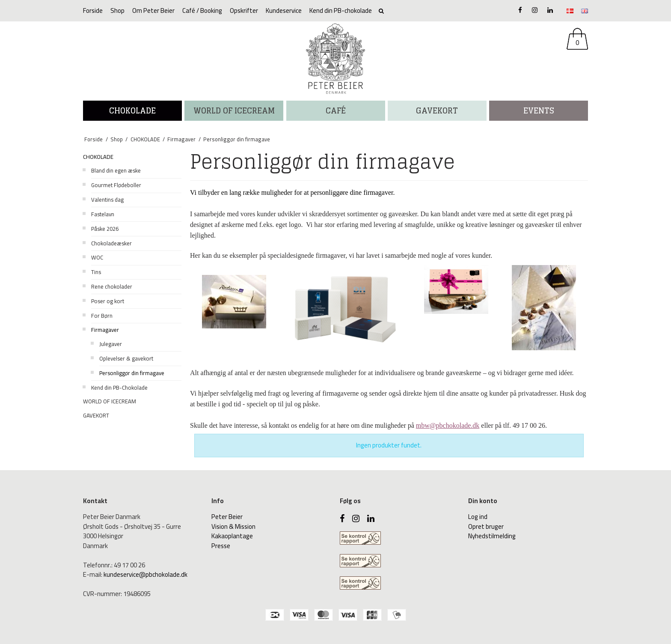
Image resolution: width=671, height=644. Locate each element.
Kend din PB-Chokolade (119, 388)
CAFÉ (336, 110)
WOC (97, 257)
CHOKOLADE (132, 110)
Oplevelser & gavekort (126, 358)
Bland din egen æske (116, 170)
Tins (96, 272)
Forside (93, 10)
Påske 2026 (105, 229)
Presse (221, 546)
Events (539, 110)
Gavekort (437, 110)
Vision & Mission (233, 526)
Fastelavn (103, 214)
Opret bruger (486, 526)
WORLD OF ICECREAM (234, 110)
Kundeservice (284, 10)
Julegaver (111, 344)
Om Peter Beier (153, 10)
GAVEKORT (96, 415)
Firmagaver (105, 330)
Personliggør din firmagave (132, 373)
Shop (117, 10)
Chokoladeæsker (111, 243)
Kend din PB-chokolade (341, 10)
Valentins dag (107, 200)
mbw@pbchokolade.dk (448, 425)
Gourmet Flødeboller (116, 185)
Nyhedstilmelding (492, 536)
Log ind (478, 517)
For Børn (102, 316)
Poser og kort (108, 301)
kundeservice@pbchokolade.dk (145, 574)
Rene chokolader (112, 286)
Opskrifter (244, 10)
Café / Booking (202, 10)
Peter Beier (227, 517)
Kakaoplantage (232, 536)
